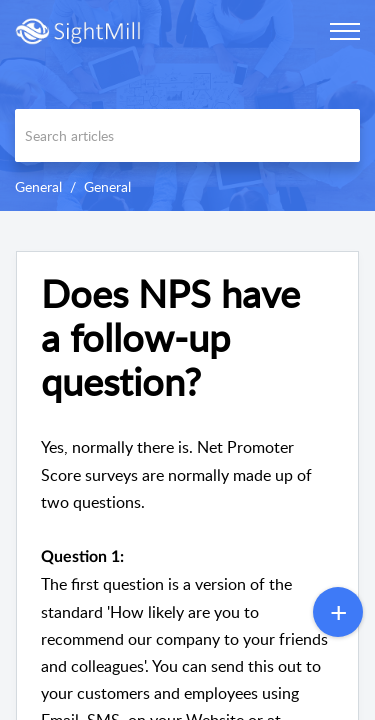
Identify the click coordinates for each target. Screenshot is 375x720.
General (38, 186)
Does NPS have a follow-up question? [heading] (170, 337)
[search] (187, 135)
